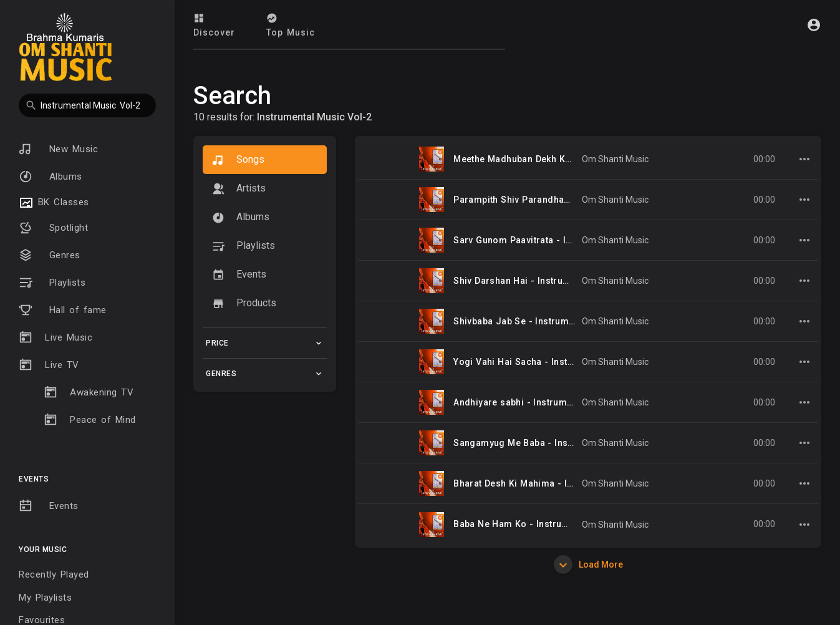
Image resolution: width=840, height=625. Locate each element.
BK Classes (54, 203)
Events (49, 506)
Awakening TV (89, 392)
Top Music (291, 25)
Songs (238, 160)
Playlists (52, 283)
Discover (214, 25)
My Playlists (45, 598)
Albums (51, 177)
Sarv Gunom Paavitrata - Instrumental (535, 240)
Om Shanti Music (615, 159)
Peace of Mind (90, 420)
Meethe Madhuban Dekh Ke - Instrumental (544, 159)
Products (244, 303)
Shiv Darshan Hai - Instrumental (523, 281)
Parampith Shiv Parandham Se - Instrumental (552, 200)
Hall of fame (63, 310)
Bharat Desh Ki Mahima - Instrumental (536, 483)
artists (239, 189)
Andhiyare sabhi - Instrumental (521, 402)
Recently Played (54, 574)
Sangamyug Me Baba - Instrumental (531, 443)
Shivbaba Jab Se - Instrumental (522, 321)
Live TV (49, 365)
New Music (58, 149)
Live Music (56, 337)
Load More (588, 564)
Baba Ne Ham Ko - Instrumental (522, 524)
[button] (87, 105)
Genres (50, 255)
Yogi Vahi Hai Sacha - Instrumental (530, 362)
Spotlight (53, 228)
